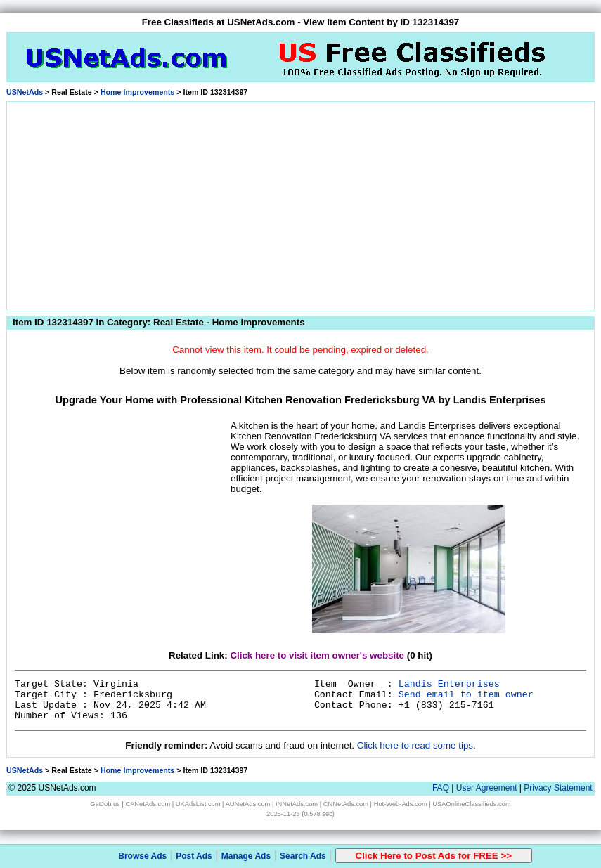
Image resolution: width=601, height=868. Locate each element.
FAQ (441, 788)
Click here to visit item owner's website (317, 655)
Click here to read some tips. (416, 745)
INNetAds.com (297, 804)
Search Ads (303, 856)
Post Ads (194, 856)
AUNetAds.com (248, 804)
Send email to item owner (466, 695)
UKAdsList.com (198, 804)
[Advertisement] (300, 204)
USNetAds (25, 92)
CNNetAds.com (346, 804)
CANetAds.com (148, 804)
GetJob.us (105, 804)
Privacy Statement (558, 788)
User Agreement (487, 788)
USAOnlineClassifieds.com (471, 804)
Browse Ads (142, 856)
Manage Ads (246, 856)
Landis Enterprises (449, 684)
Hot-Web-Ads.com (401, 804)
